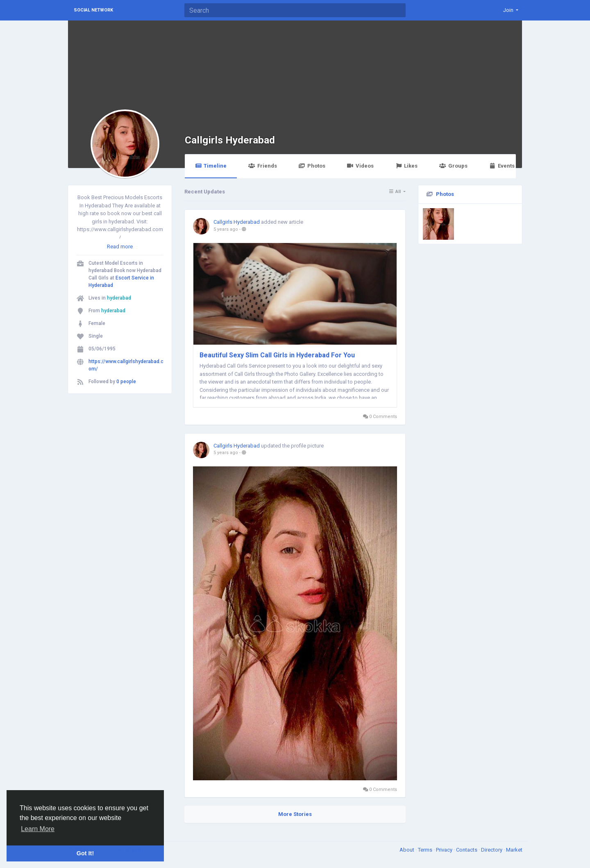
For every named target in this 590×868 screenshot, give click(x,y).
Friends (262, 166)
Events (502, 166)
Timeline (211, 166)
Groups (453, 166)
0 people (126, 382)
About (407, 850)
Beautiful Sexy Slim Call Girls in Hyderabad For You (277, 355)
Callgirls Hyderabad (230, 140)
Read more (120, 247)
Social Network (93, 10)
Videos (360, 166)
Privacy (445, 850)
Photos (312, 166)
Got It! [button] (85, 853)
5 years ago (226, 229)
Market (514, 850)
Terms (426, 850)
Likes (406, 166)
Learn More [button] (38, 829)
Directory (492, 850)
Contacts (467, 850)
